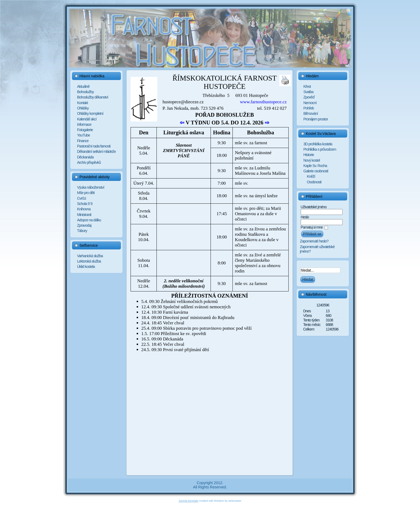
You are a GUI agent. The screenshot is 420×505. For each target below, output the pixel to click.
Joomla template (188, 501)
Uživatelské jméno (314, 207)
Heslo (305, 217)
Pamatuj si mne (312, 227)
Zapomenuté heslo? (314, 241)
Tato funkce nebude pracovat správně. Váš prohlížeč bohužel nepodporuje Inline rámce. (210, 273)
